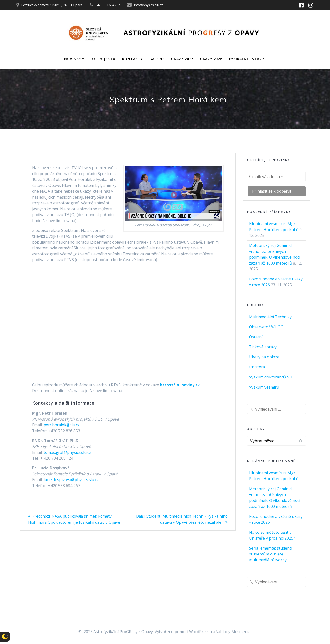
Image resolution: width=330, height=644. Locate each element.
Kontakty (132, 59)
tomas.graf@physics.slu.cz (67, 452)
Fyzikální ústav (245, 59)
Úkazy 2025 (182, 59)
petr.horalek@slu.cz (62, 425)
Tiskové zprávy (263, 347)
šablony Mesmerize (234, 632)
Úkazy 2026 (211, 59)
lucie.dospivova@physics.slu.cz (71, 480)
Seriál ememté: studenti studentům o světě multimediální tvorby (271, 554)
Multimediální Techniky (270, 317)
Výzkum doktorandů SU (271, 377)
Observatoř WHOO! (267, 327)
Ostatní (256, 337)
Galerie (157, 59)
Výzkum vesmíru (264, 387)
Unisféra (257, 367)
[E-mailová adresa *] (276, 177)
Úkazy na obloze (264, 357)
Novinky (73, 59)
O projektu (104, 59)
